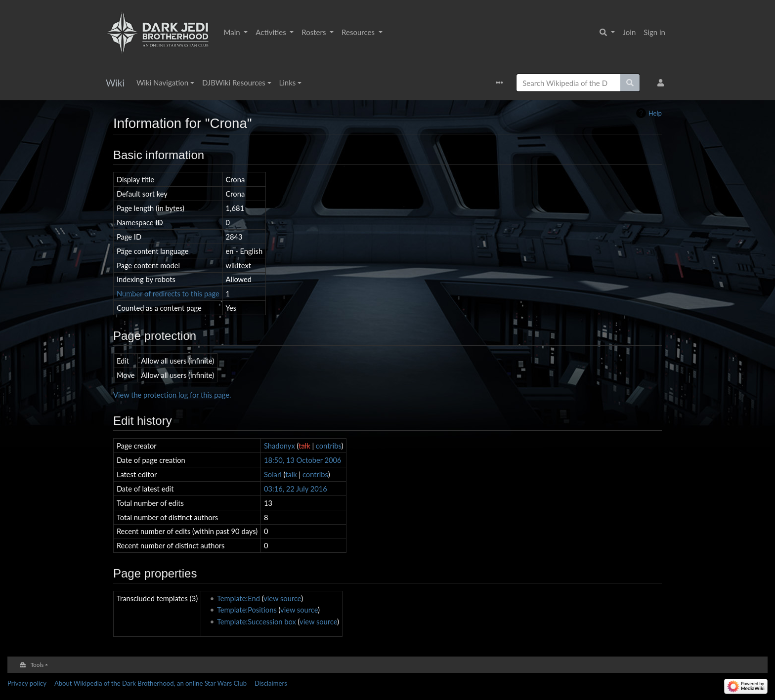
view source (282, 598)
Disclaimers (271, 683)
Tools (37, 664)
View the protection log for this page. (172, 395)
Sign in (654, 32)
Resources (359, 32)
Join (629, 32)
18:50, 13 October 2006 (303, 460)
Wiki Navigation (162, 82)
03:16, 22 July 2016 (296, 489)
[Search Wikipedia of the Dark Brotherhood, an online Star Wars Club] (568, 83)
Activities (272, 32)
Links (288, 82)
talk (304, 446)
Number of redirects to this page (168, 293)
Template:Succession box (257, 621)
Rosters (315, 32)
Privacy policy (27, 683)
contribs (329, 446)
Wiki (115, 83)
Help (655, 113)
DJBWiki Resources (234, 82)
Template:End (238, 598)
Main (233, 32)
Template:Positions (247, 610)
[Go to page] (630, 83)
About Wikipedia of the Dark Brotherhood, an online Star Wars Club (151, 683)
